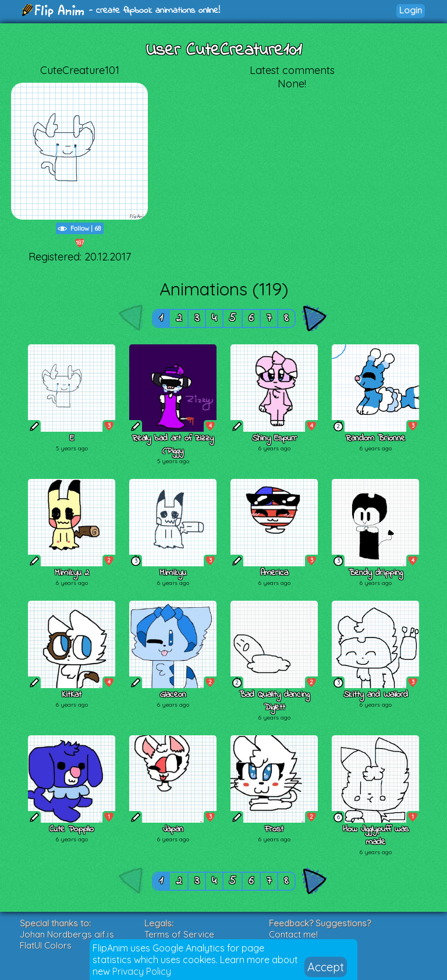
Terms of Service (179, 934)
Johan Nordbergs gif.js (67, 934)
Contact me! (293, 934)
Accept (326, 967)
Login (411, 10)
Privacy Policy (142, 971)
